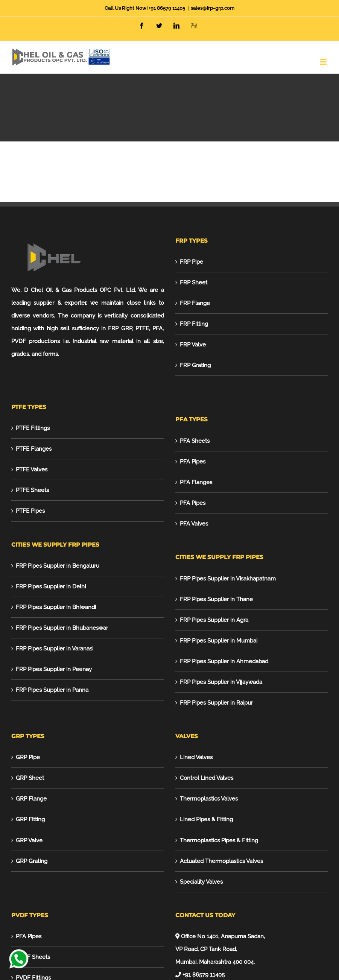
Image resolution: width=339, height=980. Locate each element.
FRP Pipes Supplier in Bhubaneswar (62, 628)
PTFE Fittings (33, 428)
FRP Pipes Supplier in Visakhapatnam (228, 579)
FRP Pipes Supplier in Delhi (51, 586)
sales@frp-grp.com (213, 8)
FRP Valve (193, 345)
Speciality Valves (201, 882)
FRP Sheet (194, 283)
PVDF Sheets (33, 957)
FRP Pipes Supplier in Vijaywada (221, 682)
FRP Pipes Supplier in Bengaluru (58, 566)
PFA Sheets (195, 441)
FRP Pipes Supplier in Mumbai (219, 641)
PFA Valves (194, 524)
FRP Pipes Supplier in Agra (214, 620)
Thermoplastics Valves (209, 799)
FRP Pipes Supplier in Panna (52, 690)
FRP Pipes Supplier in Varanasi (55, 649)
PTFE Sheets (32, 490)
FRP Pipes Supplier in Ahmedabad (224, 661)
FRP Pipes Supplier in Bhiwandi (56, 607)
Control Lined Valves (207, 778)
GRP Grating (32, 861)
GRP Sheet (30, 778)
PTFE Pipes (30, 511)
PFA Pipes (193, 462)
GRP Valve (29, 840)
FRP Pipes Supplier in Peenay (54, 669)
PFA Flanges (196, 482)
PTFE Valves (32, 469)
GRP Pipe (28, 757)
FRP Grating (195, 365)
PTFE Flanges (34, 449)
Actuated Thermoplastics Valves (221, 861)
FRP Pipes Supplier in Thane (216, 599)
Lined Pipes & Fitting (206, 819)
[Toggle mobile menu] (324, 62)
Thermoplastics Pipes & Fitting (219, 840)
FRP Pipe (192, 262)
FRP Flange (195, 303)
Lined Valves (196, 757)
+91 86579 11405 (167, 8)
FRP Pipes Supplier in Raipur (216, 703)
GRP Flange (31, 799)
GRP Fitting (30, 819)
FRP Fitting (194, 324)
